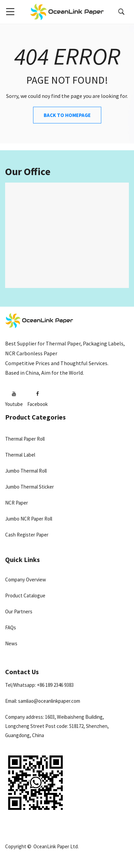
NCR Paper (17, 503)
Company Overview (26, 580)
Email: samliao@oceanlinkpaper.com (43, 701)
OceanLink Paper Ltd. (56, 846)
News (11, 643)
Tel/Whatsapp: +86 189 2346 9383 (39, 685)
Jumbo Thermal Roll (26, 471)
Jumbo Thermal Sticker (29, 487)
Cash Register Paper (27, 535)
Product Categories (35, 417)
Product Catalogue (25, 595)
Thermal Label (20, 455)
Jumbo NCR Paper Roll (29, 519)
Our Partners (19, 611)
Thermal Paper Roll (25, 439)
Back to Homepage (67, 115)
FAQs (11, 627)
